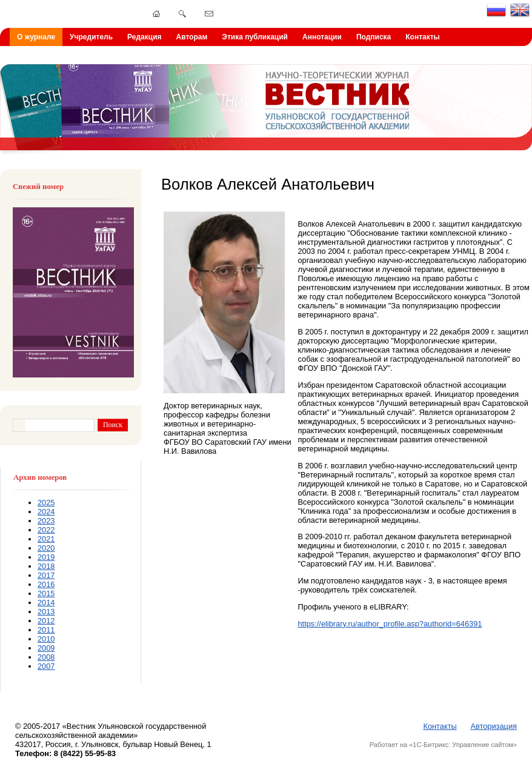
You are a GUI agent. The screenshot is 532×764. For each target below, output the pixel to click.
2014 (46, 603)
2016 (46, 584)
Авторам (192, 37)
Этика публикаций (255, 37)
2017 (46, 575)
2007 (46, 666)
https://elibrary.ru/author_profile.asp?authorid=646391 (390, 624)
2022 (46, 530)
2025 (46, 503)
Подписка (374, 37)
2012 (46, 621)
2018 (46, 566)
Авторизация (494, 726)
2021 (46, 539)
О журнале (36, 37)
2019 (46, 557)
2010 (46, 639)
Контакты (423, 37)
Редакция (144, 37)
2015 (46, 593)
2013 (46, 612)
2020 (46, 548)
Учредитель (91, 37)
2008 (46, 657)
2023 (46, 521)
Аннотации (322, 37)
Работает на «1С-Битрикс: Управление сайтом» (443, 745)
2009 (46, 648)
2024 (46, 512)
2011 (46, 630)
